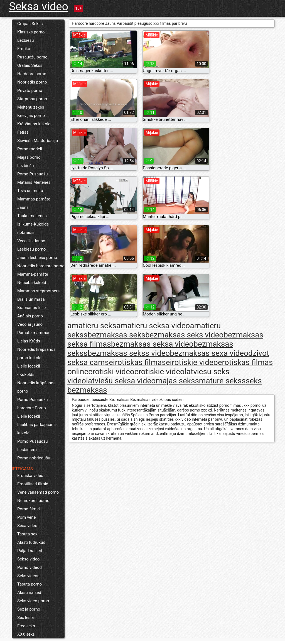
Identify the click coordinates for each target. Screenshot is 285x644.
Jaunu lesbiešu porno (37, 258)
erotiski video (111, 372)
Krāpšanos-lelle (31, 308)
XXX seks (26, 634)
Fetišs (23, 132)
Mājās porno (29, 157)
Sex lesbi (25, 618)
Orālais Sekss (30, 65)
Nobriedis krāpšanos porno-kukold (36, 354)
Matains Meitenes (34, 182)
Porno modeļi (30, 149)
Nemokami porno (33, 501)
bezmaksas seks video (184, 335)
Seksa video (39, 7)
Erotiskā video (30, 476)
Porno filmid (29, 509)
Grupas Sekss (30, 24)
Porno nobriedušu (34, 458)
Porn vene (26, 517)
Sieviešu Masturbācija (38, 141)
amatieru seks (92, 326)
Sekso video (28, 559)
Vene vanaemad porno (38, 492)
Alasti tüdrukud (31, 542)
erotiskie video (159, 372)
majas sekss (177, 381)
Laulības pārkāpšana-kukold (37, 429)
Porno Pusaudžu (33, 174)
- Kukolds (26, 374)
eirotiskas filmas (137, 362)
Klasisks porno (31, 32)
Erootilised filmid (33, 484)
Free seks (26, 626)
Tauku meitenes (32, 216)
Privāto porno (30, 90)
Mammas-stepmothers (38, 291)
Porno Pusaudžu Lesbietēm (33, 445)
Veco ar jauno (30, 324)
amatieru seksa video (153, 326)
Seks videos (28, 576)
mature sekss (222, 381)
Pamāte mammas (34, 333)
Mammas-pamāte (34, 199)
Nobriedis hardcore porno (41, 266)
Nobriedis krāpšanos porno (36, 387)
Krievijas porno (31, 116)
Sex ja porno (29, 609)
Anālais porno (30, 316)
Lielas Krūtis (29, 341)
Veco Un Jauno (31, 241)
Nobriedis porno (32, 82)
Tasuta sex (27, 534)
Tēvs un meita (30, 191)
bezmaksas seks (116, 335)
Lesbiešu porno (31, 249)
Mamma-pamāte (33, 274)
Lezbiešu (26, 40)
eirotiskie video (192, 362)
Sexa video (27, 526)
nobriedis (26, 232)
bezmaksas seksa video (152, 344)
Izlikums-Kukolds (33, 224)
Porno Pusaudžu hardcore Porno (33, 404)
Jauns (23, 207)
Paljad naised (30, 551)
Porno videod (30, 567)
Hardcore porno (32, 74)
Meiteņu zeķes (31, 107)
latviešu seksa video (121, 381)
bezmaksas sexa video (209, 353)
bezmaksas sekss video (129, 353)
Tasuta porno (30, 584)
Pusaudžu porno (32, 57)
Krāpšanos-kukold (34, 124)
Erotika (24, 49)
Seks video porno (33, 601)
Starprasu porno (32, 99)
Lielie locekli (29, 366)
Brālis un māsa (31, 299)
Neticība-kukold (32, 283)
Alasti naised (29, 592)
